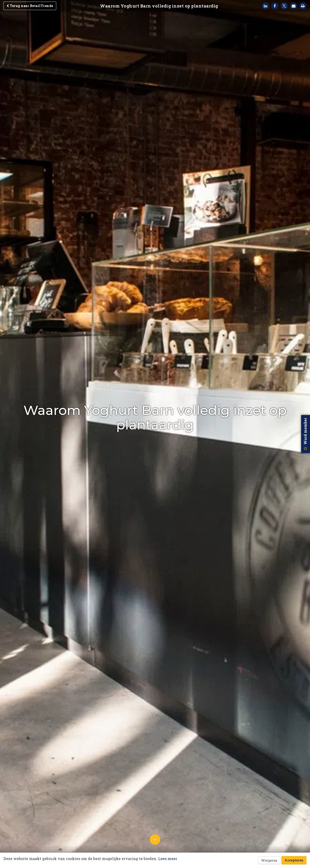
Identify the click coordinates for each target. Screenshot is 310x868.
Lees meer (168, 859)
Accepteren (294, 860)
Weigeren (269, 860)
